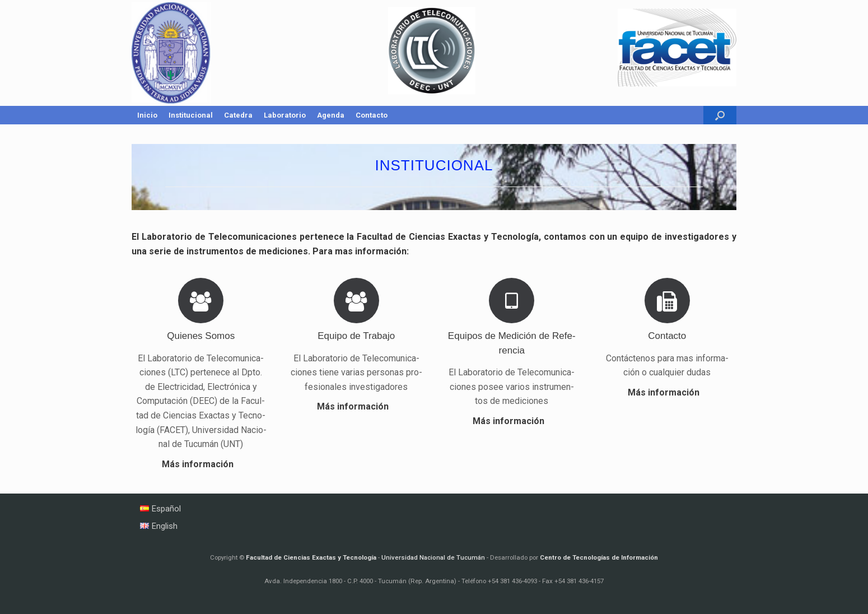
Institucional (191, 115)
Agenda (331, 115)
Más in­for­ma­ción (201, 464)
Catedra (238, 115)
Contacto (372, 115)
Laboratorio (285, 115)
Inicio (147, 115)
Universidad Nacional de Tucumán (433, 557)
